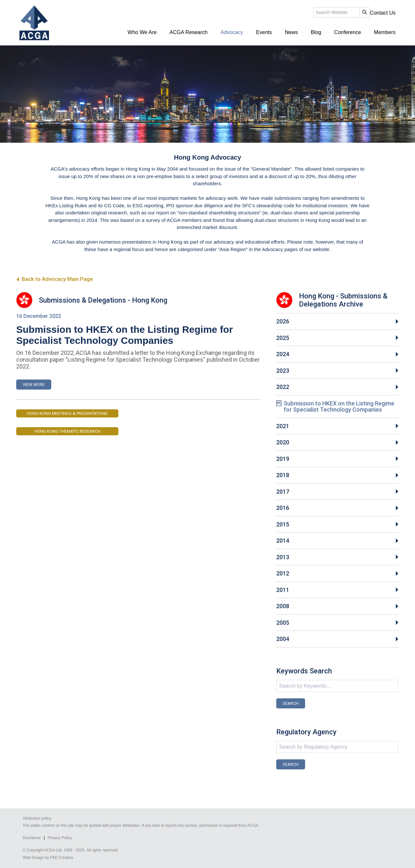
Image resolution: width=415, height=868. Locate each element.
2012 (283, 573)
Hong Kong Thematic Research (67, 431)
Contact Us (383, 13)
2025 (283, 338)
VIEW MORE (34, 385)
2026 (283, 321)
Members (385, 32)
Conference (348, 32)
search (283, 13)
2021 (283, 426)
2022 (283, 387)
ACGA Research (189, 32)
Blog (316, 32)
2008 (283, 606)
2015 (283, 524)
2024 (283, 354)
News (291, 32)
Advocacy (232, 32)
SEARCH (291, 703)
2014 (283, 541)
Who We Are (142, 32)
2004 (283, 639)
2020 (283, 442)
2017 (283, 492)
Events (264, 32)
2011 (283, 590)
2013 (283, 557)
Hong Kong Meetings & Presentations (67, 413)
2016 (283, 508)
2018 (283, 475)
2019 (283, 459)
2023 (283, 371)
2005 (283, 623)
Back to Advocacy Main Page (55, 279)
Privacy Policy (60, 838)
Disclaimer (32, 838)
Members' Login (345, 13)
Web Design (33, 858)
